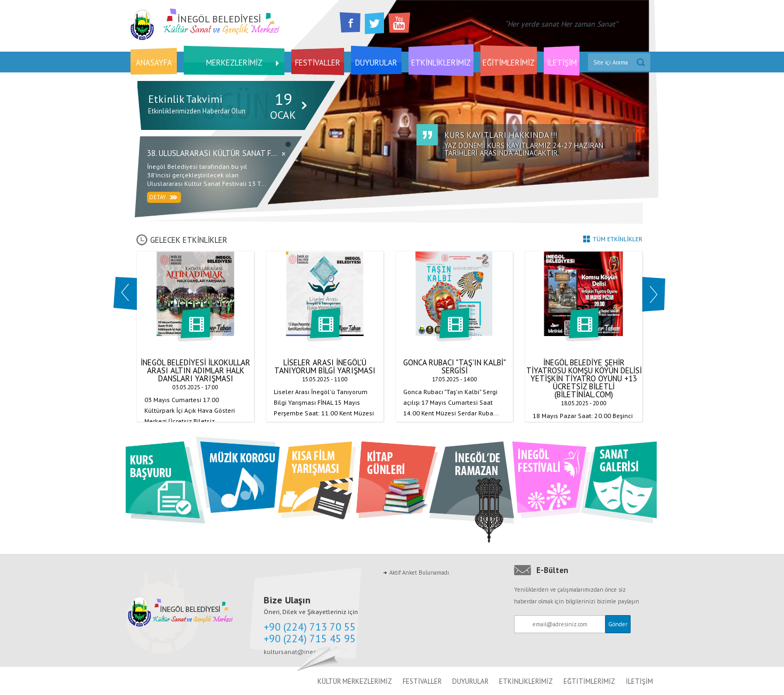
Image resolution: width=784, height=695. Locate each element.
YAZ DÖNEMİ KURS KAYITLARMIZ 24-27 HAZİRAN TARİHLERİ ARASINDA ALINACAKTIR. (540, 144)
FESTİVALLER (318, 63)
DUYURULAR (376, 63)
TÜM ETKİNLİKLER (613, 239)
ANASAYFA (154, 63)
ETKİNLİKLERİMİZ (441, 63)
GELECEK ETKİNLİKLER (182, 240)
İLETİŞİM (562, 63)
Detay (163, 197)
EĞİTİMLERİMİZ (509, 63)
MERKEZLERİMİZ (234, 63)
